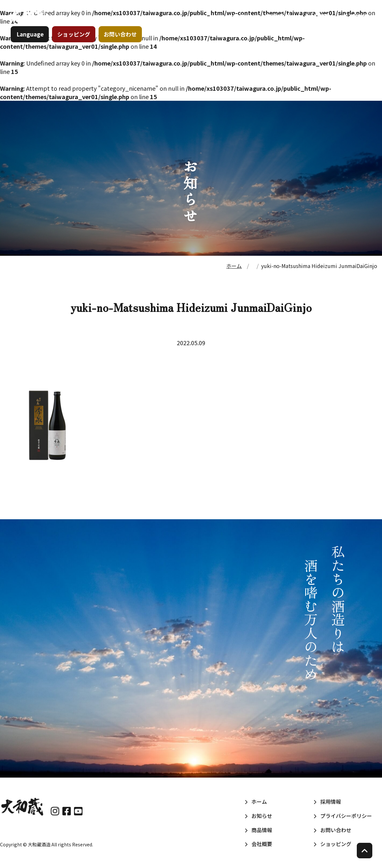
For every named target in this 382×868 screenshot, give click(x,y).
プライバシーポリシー (346, 816)
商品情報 (276, 22)
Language (32, 43)
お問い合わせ (122, 43)
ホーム (202, 22)
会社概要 (315, 22)
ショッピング (76, 43)
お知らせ (237, 22)
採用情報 (353, 22)
